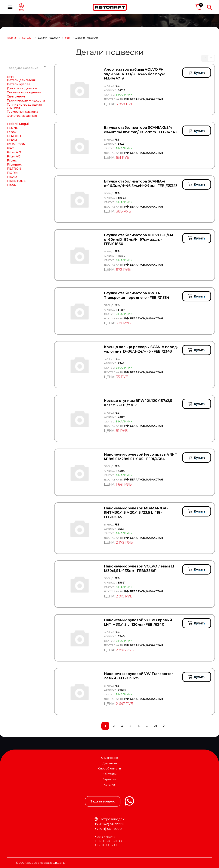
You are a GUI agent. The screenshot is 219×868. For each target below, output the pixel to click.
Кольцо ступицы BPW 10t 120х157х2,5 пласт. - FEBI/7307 (138, 403)
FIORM (12, 173)
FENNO (13, 128)
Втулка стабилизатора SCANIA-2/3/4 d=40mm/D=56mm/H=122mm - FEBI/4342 (141, 130)
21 (155, 726)
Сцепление (16, 96)
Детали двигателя (21, 80)
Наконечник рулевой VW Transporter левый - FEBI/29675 (138, 676)
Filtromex (14, 165)
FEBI (11, 77)
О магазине (110, 758)
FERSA (12, 140)
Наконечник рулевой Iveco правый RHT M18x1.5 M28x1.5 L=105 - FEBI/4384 (141, 457)
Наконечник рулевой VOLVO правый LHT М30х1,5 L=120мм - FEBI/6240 (138, 622)
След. (164, 726)
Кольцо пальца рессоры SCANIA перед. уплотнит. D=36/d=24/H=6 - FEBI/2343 (141, 349)
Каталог (109, 785)
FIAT (10, 148)
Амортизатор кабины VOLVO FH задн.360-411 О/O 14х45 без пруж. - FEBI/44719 (136, 74)
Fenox (12, 132)
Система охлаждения (24, 92)
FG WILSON (16, 144)
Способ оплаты (109, 768)
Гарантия (109, 779)
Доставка (110, 763)
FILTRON (14, 169)
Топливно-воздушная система (24, 106)
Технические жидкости (26, 100)
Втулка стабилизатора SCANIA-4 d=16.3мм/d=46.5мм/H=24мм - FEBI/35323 (141, 184)
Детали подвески (22, 88)
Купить (200, 73)
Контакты (109, 774)
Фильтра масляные (22, 116)
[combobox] (27, 68)
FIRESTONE (16, 181)
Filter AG (14, 156)
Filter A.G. (14, 152)
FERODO (14, 136)
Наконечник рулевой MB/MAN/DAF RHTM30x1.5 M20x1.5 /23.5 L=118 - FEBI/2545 (136, 513)
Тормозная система (22, 112)
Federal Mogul (18, 124)
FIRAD (12, 177)
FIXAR (12, 185)
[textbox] (27, 68)
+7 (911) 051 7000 (108, 829)
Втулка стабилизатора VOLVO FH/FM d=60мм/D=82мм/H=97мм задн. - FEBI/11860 (139, 240)
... (147, 726)
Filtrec (12, 160)
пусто (198, 7)
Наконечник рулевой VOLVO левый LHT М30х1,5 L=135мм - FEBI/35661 (141, 569)
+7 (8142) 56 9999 (109, 824)
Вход (21, 10)
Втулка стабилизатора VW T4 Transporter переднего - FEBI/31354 (137, 295)
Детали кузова (18, 84)
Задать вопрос (103, 801)
